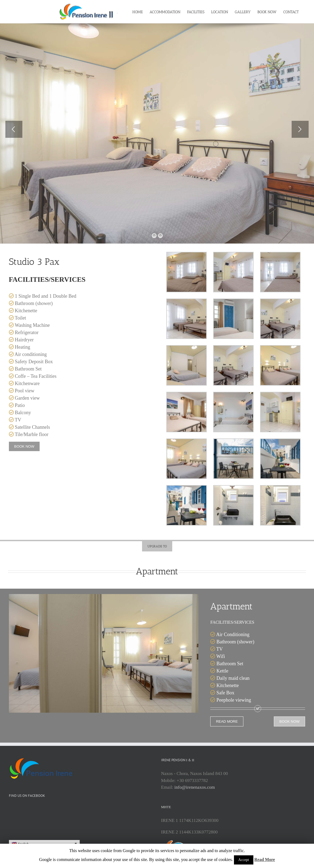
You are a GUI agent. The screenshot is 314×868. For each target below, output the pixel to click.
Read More (265, 860)
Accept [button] (244, 860)
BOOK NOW (24, 463)
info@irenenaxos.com (195, 804)
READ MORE (227, 738)
